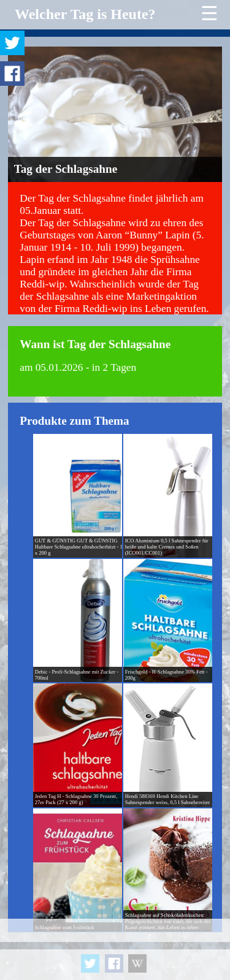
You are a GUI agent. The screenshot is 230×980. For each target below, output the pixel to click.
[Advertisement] (115, 949)
